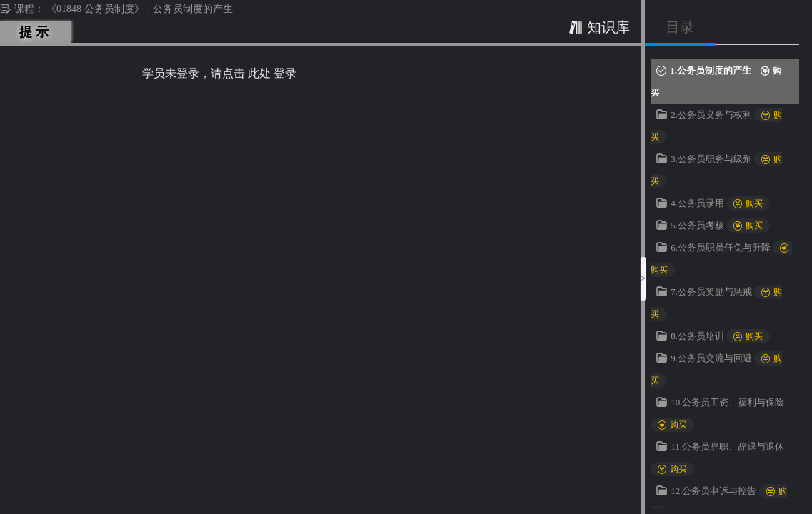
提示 (36, 32)
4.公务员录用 (720, 203)
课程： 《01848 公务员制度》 (73, 9)
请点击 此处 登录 (254, 73)
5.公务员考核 (720, 225)
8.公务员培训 (720, 336)
